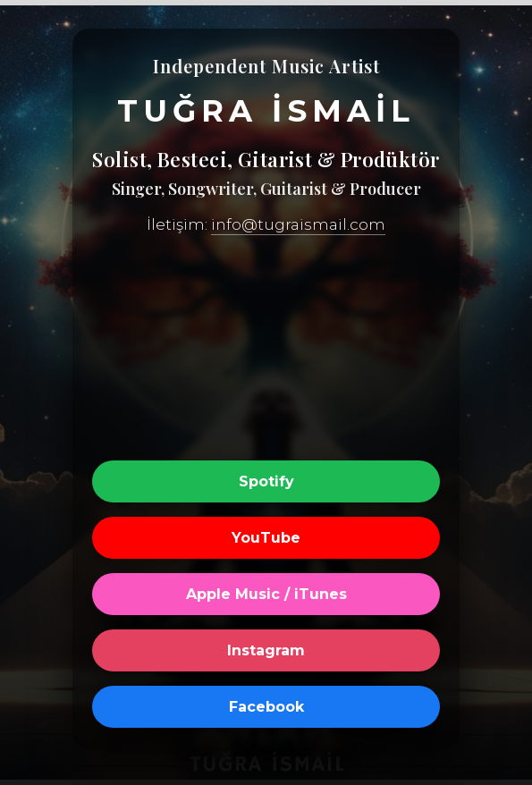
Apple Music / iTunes (266, 594)
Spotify (266, 481)
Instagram (266, 650)
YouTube (266, 538)
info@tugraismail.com (298, 224)
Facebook (266, 707)
